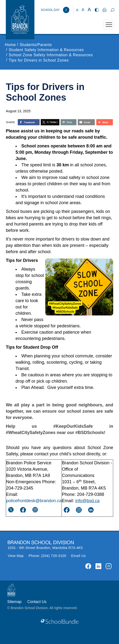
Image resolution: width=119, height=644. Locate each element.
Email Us (78, 556)
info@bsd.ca (87, 501)
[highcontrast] (97, 10)
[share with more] (104, 122)
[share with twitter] (50, 122)
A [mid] (83, 10)
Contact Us (37, 602)
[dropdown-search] (112, 10)
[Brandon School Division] (55, 10)
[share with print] (68, 122)
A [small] (77, 10)
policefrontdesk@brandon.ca (34, 501)
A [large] (89, 9)
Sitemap (14, 602)
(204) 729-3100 (54, 556)
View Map (16, 556)
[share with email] (86, 122)
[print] (104, 10)
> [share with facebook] (29, 122)
